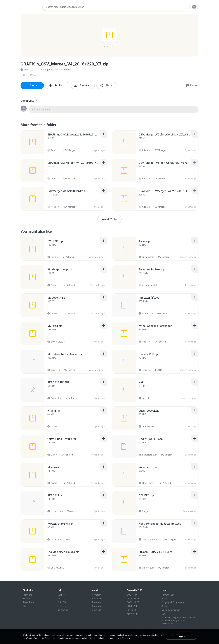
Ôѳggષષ (144, 511)
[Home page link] (31, 7)
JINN (51, 455)
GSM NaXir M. (56, 568)
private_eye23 (56, 342)
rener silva (54, 511)
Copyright (97, 606)
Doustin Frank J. (148, 540)
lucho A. (144, 398)
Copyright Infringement (173, 602)
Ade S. (25, 70)
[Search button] (185, 7)
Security (165, 606)
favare (52, 285)
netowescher (147, 426)
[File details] (33, 142)
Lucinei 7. (54, 426)
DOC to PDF (132, 595)
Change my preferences (120, 638)
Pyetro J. (145, 313)
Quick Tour (63, 602)
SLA (163, 614)
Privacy (165, 599)
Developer (97, 610)
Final (67, 540)
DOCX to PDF (133, 602)
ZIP (24, 75)
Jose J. (53, 370)
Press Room (29, 602)
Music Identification (171, 610)
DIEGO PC (157, 370)
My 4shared (67, 257)
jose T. (143, 342)
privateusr (145, 257)
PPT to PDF (132, 610)
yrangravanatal (148, 285)
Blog (25, 606)
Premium (27, 595)
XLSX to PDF (133, 614)
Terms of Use (168, 595)
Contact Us (63, 610)
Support (61, 595)
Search (26, 599)
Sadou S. (53, 398)
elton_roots (146, 483)
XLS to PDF (132, 606)
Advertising (98, 599)
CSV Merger (42, 70)
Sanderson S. (147, 455)
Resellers (97, 602)
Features (62, 606)
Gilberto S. (145, 568)
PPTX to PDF (133, 599)
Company (97, 595)
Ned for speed (169, 540)
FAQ (59, 599)
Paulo (52, 257)
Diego (143, 370)
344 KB (33, 75)
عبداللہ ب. (54, 540)
